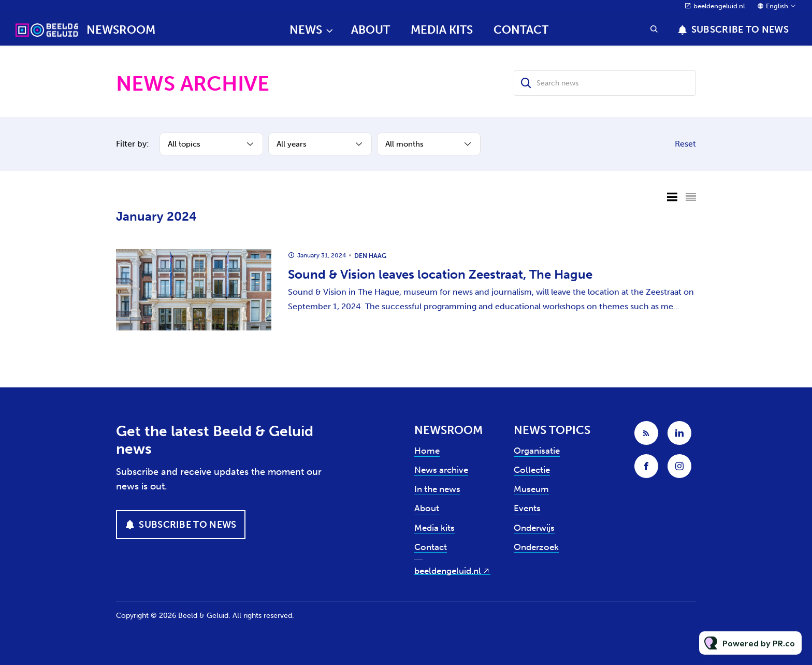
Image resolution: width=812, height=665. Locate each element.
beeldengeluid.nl (719, 6)
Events (527, 508)
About (371, 30)
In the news (437, 489)
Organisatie (537, 451)
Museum (531, 489)
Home (427, 451)
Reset (685, 144)
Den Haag (370, 256)
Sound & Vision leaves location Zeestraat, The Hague (440, 274)
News (306, 30)
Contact (521, 30)
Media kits (442, 30)
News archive (441, 470)
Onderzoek (536, 547)
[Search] (526, 83)
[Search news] (605, 83)
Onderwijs (534, 528)
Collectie (532, 470)
